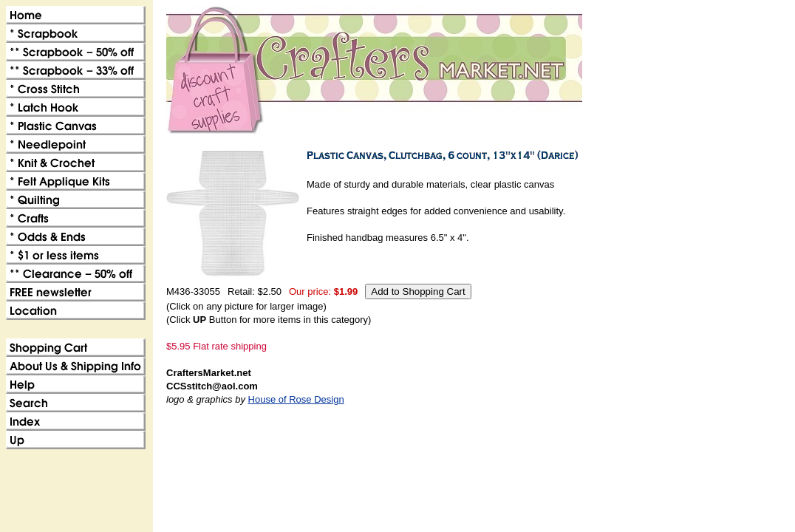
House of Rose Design (296, 399)
